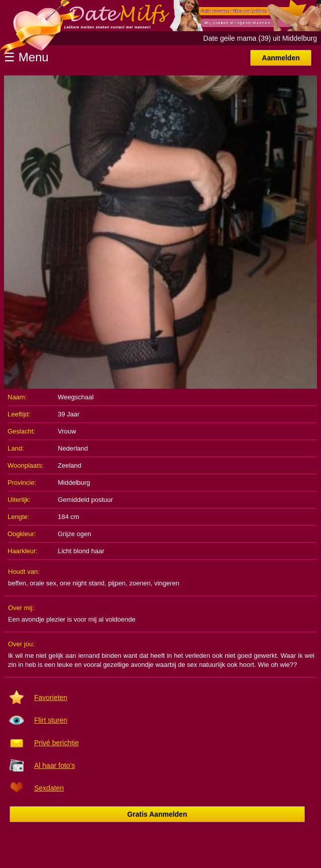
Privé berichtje (57, 743)
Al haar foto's (55, 765)
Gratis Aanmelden (157, 814)
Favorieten (51, 698)
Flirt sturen (51, 720)
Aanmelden (281, 58)
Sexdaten (49, 788)
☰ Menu (26, 57)
